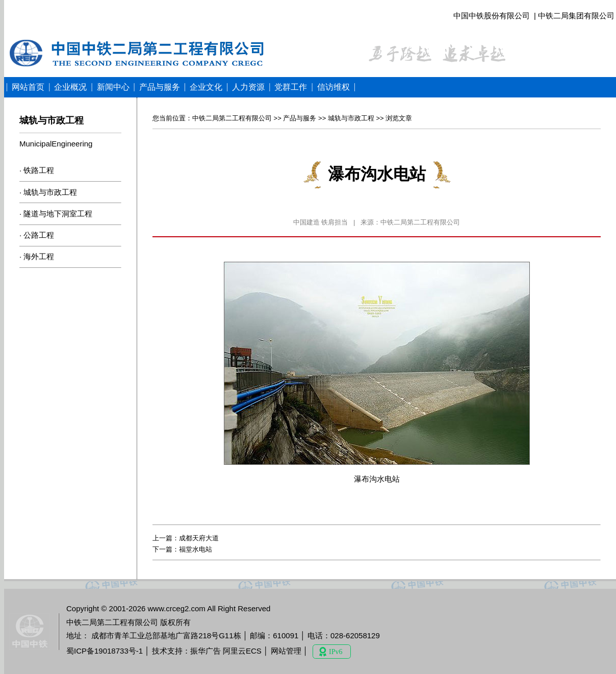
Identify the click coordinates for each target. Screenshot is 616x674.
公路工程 (39, 235)
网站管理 (286, 651)
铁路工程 (39, 170)
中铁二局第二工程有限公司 (232, 118)
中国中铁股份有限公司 (492, 16)
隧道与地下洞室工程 (58, 214)
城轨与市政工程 (50, 192)
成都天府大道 (199, 538)
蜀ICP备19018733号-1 (105, 651)
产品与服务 (300, 118)
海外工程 (39, 256)
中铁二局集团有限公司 (576, 16)
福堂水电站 (196, 549)
